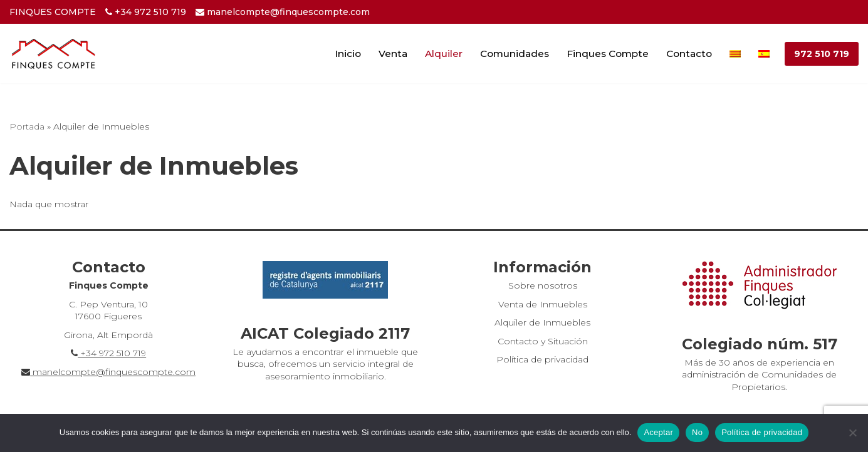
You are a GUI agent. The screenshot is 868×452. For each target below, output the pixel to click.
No (697, 432)
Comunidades (515, 54)
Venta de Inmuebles (543, 304)
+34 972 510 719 (146, 12)
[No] (852, 433)
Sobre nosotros (543, 285)
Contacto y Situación (543, 341)
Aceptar (658, 432)
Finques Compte (608, 54)
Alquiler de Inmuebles (542, 322)
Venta (393, 54)
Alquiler (444, 54)
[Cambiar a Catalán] (735, 54)
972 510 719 (822, 54)
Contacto (689, 54)
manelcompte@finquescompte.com (283, 12)
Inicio (348, 54)
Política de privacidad (542, 359)
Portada (27, 126)
